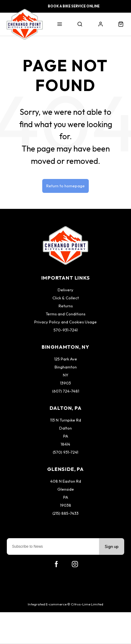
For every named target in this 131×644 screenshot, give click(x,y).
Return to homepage (65, 186)
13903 (65, 383)
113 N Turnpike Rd (66, 420)
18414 (65, 444)
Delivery (65, 290)
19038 (66, 505)
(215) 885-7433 (65, 513)
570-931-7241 (66, 330)
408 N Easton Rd (66, 481)
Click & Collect (66, 298)
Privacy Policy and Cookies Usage (65, 322)
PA (66, 436)
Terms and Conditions (65, 314)
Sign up (112, 546)
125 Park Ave (66, 359)
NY (66, 375)
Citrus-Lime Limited (87, 604)
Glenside (66, 489)
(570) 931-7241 (65, 452)
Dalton (65, 428)
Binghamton (66, 367)
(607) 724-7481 (66, 391)
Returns (66, 306)
